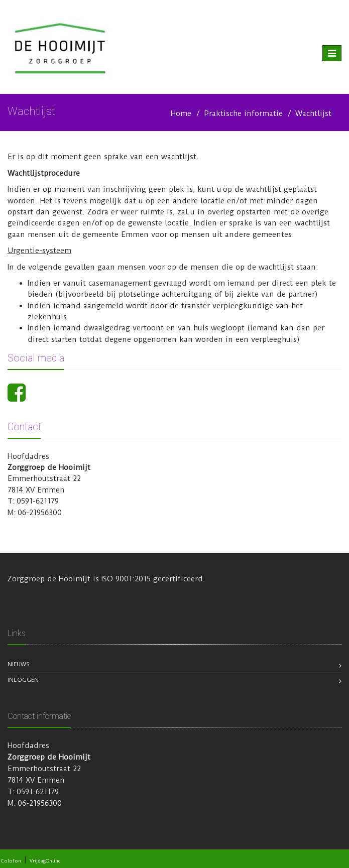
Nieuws (19, 664)
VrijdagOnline (45, 861)
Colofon (11, 861)
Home (181, 113)
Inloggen (23, 680)
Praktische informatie (243, 113)
